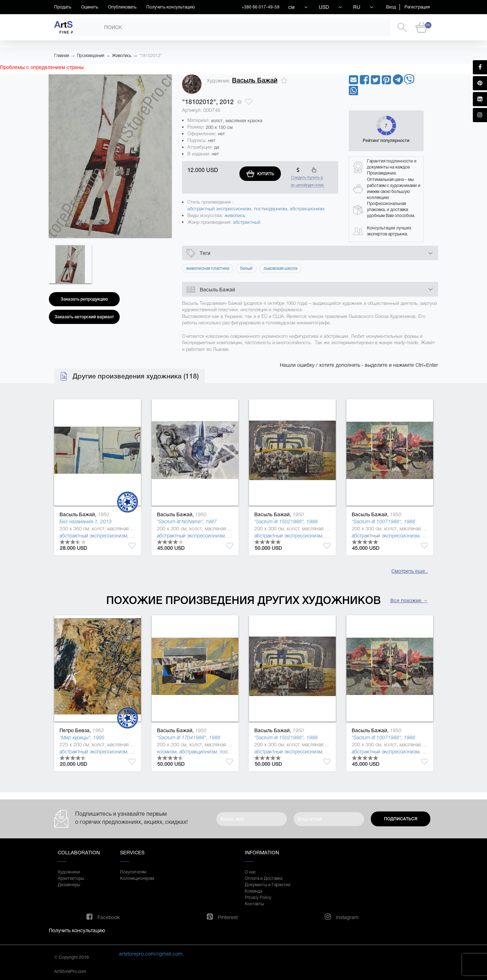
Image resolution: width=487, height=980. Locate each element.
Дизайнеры (69, 885)
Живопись (122, 56)
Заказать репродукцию (84, 299)
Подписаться (401, 819)
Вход (391, 7)
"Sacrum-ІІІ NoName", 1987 (187, 522)
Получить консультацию (171, 7)
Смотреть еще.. (410, 571)
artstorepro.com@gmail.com (151, 954)
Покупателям (133, 872)
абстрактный (247, 222)
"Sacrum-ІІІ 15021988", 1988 (286, 522)
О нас (250, 872)
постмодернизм (270, 209)
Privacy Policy (258, 898)
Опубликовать (122, 7)
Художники (69, 872)
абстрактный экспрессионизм (219, 209)
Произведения (90, 56)
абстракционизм (307, 209)
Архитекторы (71, 878)
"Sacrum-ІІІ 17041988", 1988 (189, 737)
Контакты (254, 904)
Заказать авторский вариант (84, 317)
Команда (253, 891)
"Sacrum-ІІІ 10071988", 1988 (383, 522)
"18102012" (151, 56)
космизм (167, 752)
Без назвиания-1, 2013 (86, 522)
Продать (63, 7)
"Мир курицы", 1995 (82, 737)
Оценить (90, 7)
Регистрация (417, 7)
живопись (235, 215)
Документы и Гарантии (268, 885)
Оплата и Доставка (264, 878)
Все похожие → (409, 600)
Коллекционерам (137, 878)
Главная (62, 56)
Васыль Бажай (255, 80)
